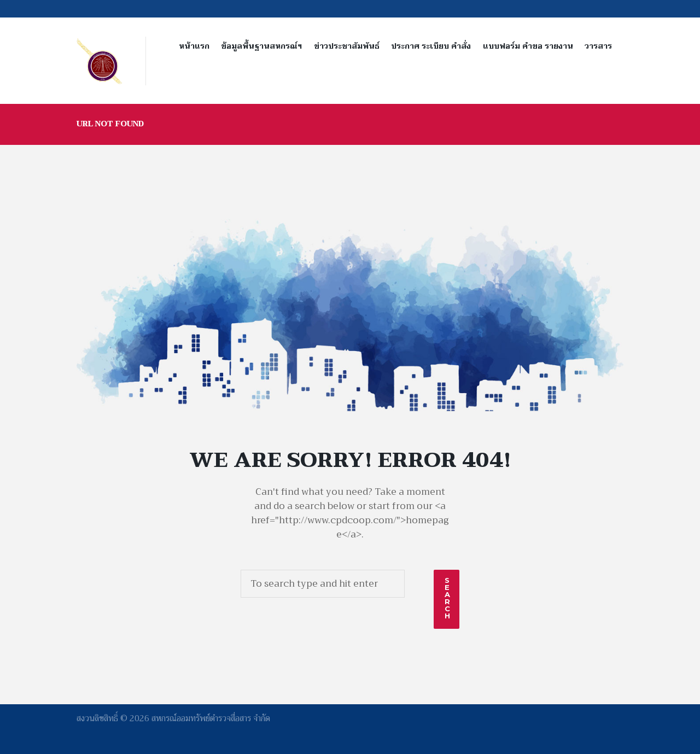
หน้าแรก (194, 46)
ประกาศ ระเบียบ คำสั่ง (431, 46)
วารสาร (598, 46)
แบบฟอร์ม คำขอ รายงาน (528, 46)
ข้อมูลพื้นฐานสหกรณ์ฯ (261, 46)
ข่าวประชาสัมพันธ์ (347, 46)
